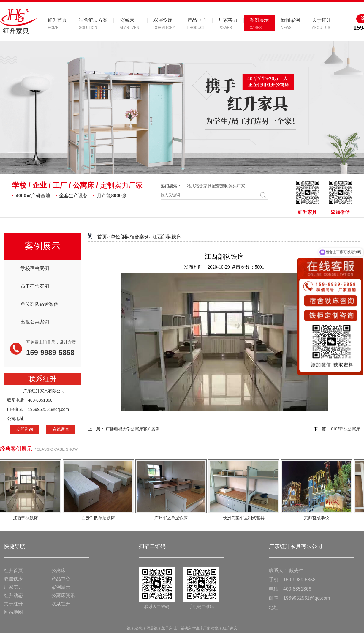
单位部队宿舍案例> (131, 237)
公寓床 (58, 570)
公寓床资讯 (63, 595)
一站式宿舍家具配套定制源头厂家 (214, 186)
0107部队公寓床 (346, 429)
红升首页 (13, 570)
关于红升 (13, 604)
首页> (103, 237)
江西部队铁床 (167, 237)
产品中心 (61, 579)
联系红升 (61, 604)
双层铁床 (13, 579)
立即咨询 (25, 429)
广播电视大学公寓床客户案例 (133, 429)
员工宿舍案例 (35, 286)
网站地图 (13, 612)
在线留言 (61, 429)
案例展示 (61, 587)
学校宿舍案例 (35, 268)
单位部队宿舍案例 (39, 304)
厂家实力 (13, 587)
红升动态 (13, 595)
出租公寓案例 (35, 322)
